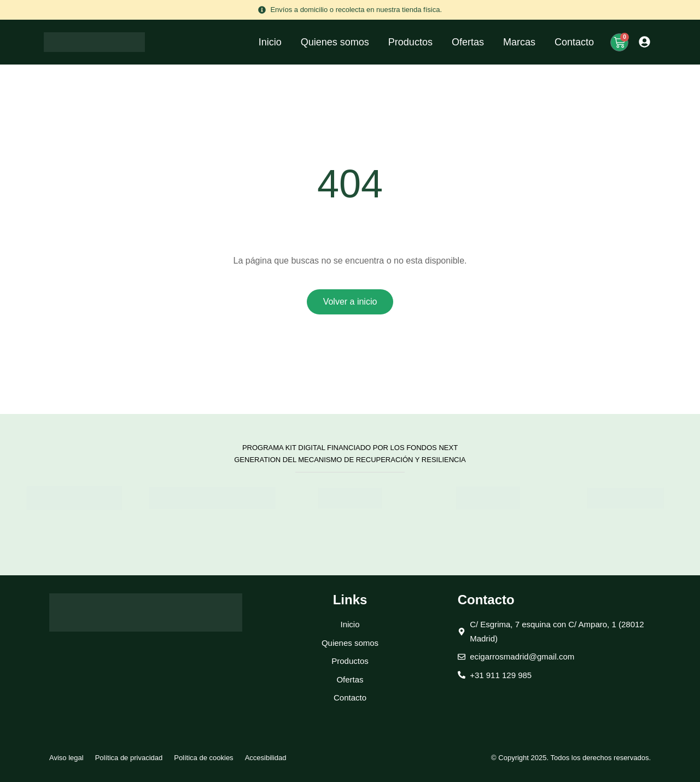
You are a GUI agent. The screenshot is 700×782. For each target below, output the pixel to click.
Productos (410, 42)
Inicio (270, 42)
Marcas (519, 42)
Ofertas (468, 42)
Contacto (574, 42)
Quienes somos (335, 42)
